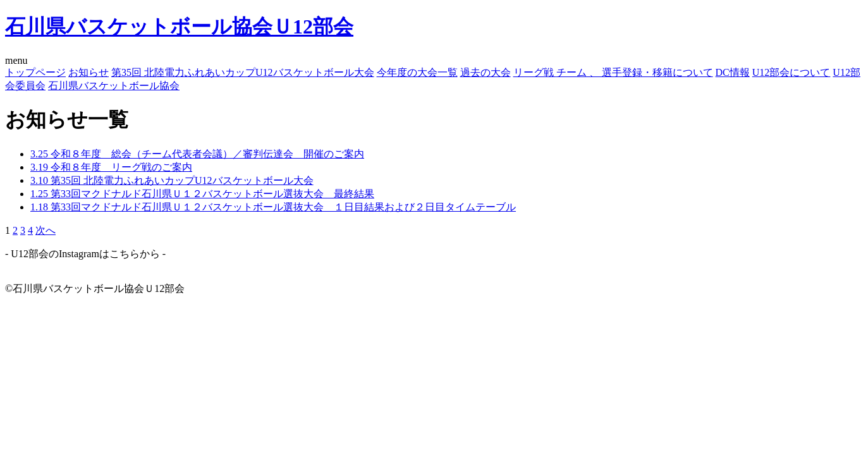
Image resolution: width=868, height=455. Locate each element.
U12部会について (792, 72)
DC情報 (733, 72)
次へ (46, 230)
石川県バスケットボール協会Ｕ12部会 (179, 27)
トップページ (35, 72)
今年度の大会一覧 (417, 72)
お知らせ (89, 72)
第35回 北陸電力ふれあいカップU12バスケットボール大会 (243, 72)
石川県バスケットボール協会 (114, 86)
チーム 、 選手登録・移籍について (635, 72)
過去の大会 (486, 72)
